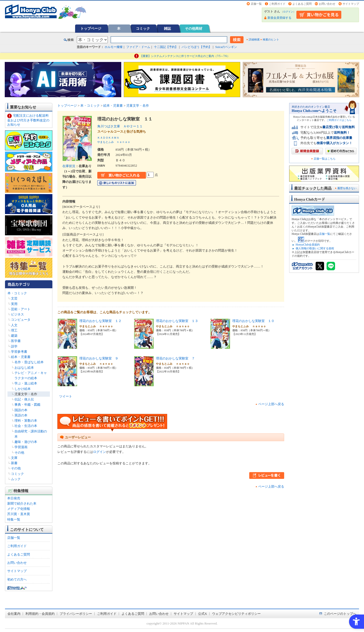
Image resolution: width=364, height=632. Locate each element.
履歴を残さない (347, 188)
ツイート (66, 396)
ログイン (288, 12)
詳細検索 (254, 39)
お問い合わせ (327, 4)
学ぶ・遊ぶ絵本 (26, 383)
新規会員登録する (279, 18)
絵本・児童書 (21, 357)
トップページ (91, 28)
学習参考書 (19, 352)
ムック (16, 479)
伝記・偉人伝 (24, 399)
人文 (14, 325)
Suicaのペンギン (226, 47)
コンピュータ (21, 320)
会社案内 (14, 614)
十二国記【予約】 (166, 47)
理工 (14, 330)
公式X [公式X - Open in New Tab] (203, 614)
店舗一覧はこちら (325, 159)
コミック (143, 28)
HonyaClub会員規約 (308, 245)
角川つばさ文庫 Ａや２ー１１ (120, 126)
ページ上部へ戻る (271, 404)
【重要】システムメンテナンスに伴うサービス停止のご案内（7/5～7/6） (185, 56)
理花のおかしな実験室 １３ (177, 321)
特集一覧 (14, 519)
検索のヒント (271, 39)
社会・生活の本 (26, 426)
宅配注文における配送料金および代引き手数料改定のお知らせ (28, 120)
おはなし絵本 (24, 368)
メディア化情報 (19, 509)
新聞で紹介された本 (22, 503)
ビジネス (17, 314)
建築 (14, 336)
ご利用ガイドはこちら (339, 120)
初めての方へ (17, 579)
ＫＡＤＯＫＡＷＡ (108, 138)
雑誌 (167, 28)
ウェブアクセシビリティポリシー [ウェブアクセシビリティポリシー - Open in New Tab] (236, 614)
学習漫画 (21, 447)
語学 (14, 346)
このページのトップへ (340, 614)
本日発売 (14, 498)
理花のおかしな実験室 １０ (253, 321)
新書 (14, 463)
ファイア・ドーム (138, 47)
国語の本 (21, 410)
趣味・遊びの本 (26, 442)
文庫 (14, 458)
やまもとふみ (106, 142)
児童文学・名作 (26, 394)
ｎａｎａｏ (123, 142)
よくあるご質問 (302, 4)
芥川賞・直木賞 (19, 514)
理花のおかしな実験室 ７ (175, 358)
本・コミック (17, 293)
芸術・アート (21, 309)
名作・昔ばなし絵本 (29, 362)
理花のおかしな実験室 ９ (99, 358)
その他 (19, 453)
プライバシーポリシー (76, 614)
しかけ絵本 (23, 389)
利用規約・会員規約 (40, 614)
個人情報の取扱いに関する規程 (315, 248)
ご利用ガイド (277, 4)
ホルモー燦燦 (114, 47)
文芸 (14, 298)
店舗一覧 (256, 4)
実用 (14, 304)
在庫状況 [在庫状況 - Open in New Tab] (69, 166)
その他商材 (194, 28)
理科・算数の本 (26, 421)
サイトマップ (351, 4)
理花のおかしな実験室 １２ (100, 321)
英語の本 (21, 415)
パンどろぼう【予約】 (197, 47)
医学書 (16, 341)
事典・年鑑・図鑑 (27, 405)
